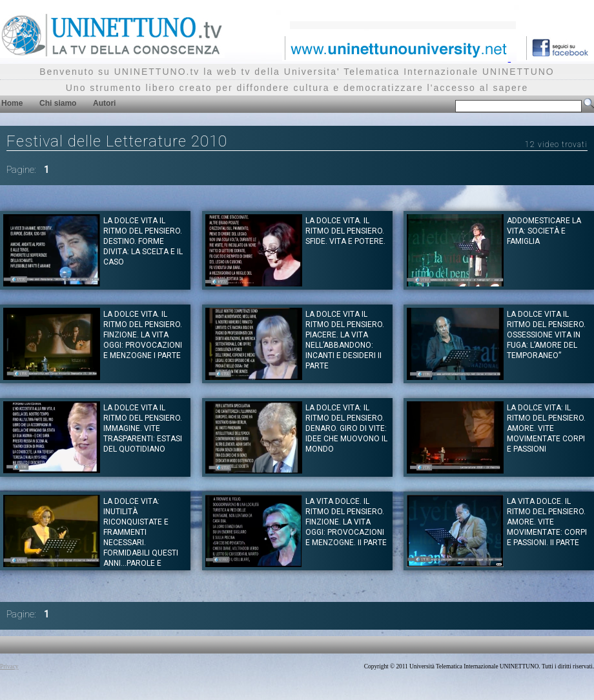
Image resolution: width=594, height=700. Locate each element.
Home (12, 103)
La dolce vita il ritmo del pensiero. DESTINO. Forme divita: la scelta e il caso (143, 241)
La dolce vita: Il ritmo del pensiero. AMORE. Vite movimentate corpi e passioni (546, 428)
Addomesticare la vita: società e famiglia (544, 231)
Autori (104, 103)
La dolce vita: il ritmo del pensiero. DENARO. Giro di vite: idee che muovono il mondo (346, 428)
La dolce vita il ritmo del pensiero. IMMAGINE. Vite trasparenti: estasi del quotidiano (143, 428)
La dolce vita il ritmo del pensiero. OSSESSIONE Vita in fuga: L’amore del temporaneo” (546, 335)
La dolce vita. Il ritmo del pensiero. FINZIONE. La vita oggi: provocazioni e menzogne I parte (143, 335)
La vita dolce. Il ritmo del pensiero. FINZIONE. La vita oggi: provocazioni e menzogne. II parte (346, 522)
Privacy (9, 666)
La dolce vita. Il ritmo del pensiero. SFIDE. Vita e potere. (345, 231)
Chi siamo (58, 103)
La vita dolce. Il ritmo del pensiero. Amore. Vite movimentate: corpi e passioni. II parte (547, 522)
